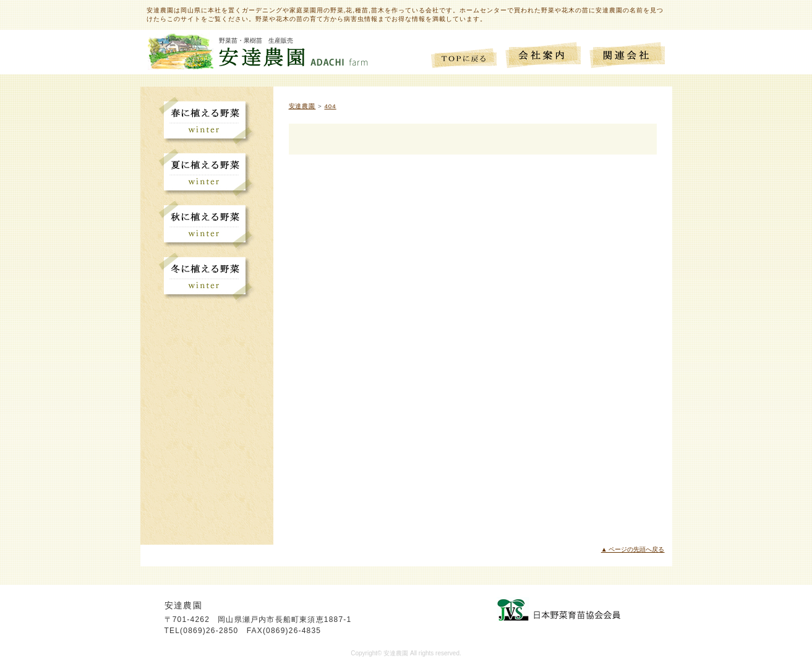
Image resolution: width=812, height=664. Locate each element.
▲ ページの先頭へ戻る (633, 549)
